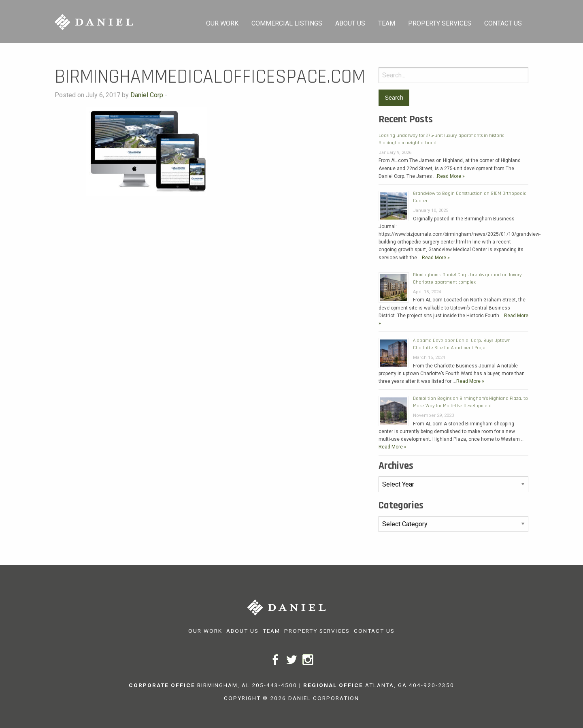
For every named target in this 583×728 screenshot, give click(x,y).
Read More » (451, 176)
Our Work (222, 23)
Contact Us (503, 23)
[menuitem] (222, 21)
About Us (350, 23)
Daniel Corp (147, 95)
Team (387, 23)
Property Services (440, 23)
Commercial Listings (287, 23)
